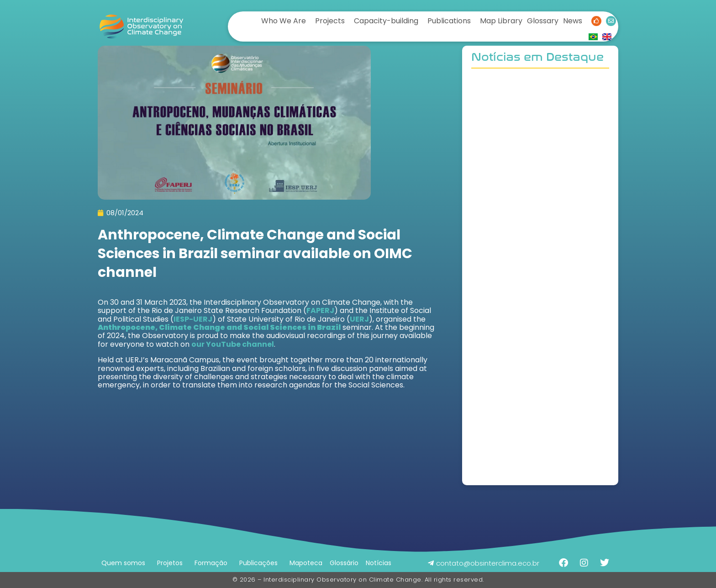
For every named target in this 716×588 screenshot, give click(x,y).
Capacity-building (386, 21)
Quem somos (123, 563)
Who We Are (284, 21)
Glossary (543, 21)
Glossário (344, 563)
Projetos (170, 563)
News (573, 21)
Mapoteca (306, 563)
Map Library (501, 21)
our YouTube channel (233, 344)
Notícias (379, 563)
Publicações (258, 563)
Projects (330, 21)
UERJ (359, 319)
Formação (211, 563)
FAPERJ (320, 310)
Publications (449, 21)
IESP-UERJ (193, 319)
